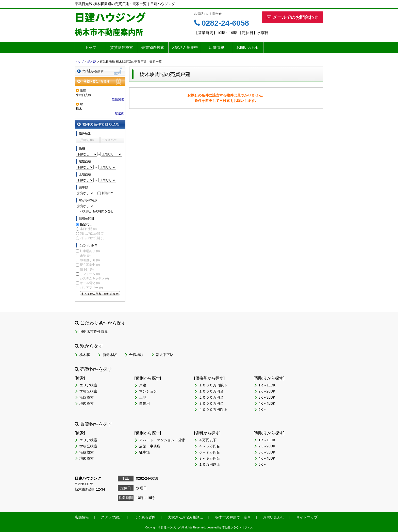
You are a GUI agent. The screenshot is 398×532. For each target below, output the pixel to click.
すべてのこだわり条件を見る (100, 294)
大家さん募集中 (185, 47)
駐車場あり (90, 251)
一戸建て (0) (85, 140)
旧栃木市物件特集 (94, 332)
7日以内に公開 (92, 238)
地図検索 (87, 403)
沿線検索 (87, 397)
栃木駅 (85, 355)
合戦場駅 (136, 355)
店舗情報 (217, 47)
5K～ (263, 410)
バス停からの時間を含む (97, 211)
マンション (148, 391)
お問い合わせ (248, 47)
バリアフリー (91, 288)
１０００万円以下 (213, 385)
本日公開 (88, 229)
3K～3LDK (267, 397)
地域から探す (100, 71)
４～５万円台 (209, 446)
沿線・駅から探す (100, 81)
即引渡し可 (90, 260)
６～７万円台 (209, 452)
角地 (85, 256)
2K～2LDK (267, 391)
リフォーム (90, 274)
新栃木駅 (110, 355)
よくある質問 (145, 517)
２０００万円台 (211, 397)
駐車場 (144, 452)
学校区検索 (88, 391)
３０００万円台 (211, 403)
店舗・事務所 (150, 446)
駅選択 (120, 113)
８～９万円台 (209, 458)
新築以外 (108, 193)
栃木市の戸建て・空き (233, 517)
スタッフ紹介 (112, 517)
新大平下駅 (165, 355)
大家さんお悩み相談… (186, 517)
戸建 (143, 385)
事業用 (144, 403)
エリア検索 (88, 385)
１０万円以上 (209, 464)
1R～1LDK (267, 385)
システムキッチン (94, 278)
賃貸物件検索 (122, 47)
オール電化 (90, 283)
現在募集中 (90, 265)
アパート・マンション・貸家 (162, 440)
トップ (90, 47)
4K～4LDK (267, 403)
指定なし (86, 224)
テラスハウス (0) (109, 141)
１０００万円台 (211, 391)
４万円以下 (208, 440)
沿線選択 (118, 100)
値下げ (87, 269)
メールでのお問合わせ (293, 17)
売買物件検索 (153, 47)
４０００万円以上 (213, 410)
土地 (143, 397)
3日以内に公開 (92, 233)
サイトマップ (307, 517)
